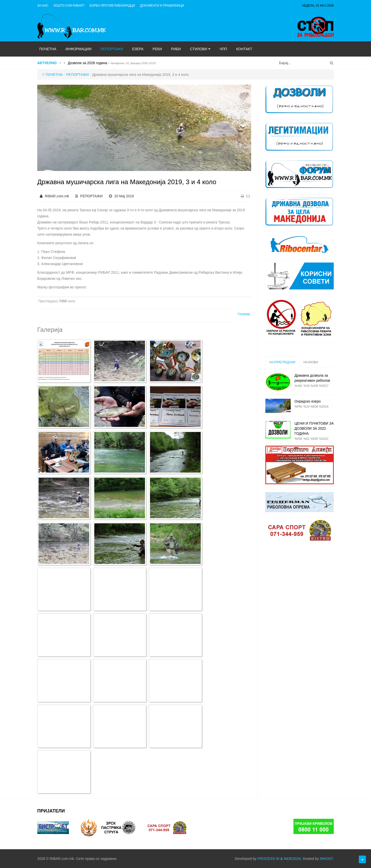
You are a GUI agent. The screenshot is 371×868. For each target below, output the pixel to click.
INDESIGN (292, 859)
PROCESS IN (268, 859)
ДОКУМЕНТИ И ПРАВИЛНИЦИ (162, 6)
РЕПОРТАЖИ (77, 75)
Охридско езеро (308, 401)
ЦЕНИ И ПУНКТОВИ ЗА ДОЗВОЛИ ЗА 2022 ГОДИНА (314, 428)
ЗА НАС (43, 6)
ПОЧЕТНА (54, 75)
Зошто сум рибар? (69, 6)
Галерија (244, 314)
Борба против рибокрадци (112, 6)
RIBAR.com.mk (57, 196)
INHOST (326, 859)
